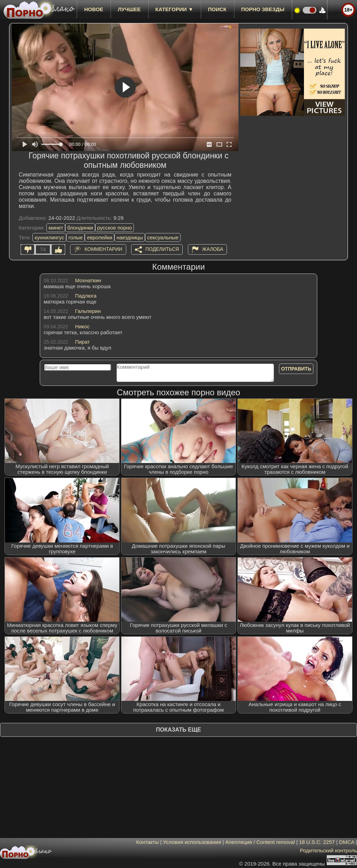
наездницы (130, 237)
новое (94, 9)
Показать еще (178, 730)
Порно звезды (263, 9)
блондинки (80, 228)
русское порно (115, 228)
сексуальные (163, 237)
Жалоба (213, 249)
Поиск (217, 9)
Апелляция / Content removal (260, 842)
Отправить (296, 369)
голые (75, 237)
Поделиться (162, 249)
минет (56, 228)
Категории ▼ (174, 9)
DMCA (347, 842)
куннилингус (49, 237)
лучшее (129, 9)
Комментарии (103, 249)
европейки (100, 237)
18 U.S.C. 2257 (317, 842)
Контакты (148, 842)
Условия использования (192, 842)
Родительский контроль (328, 850)
